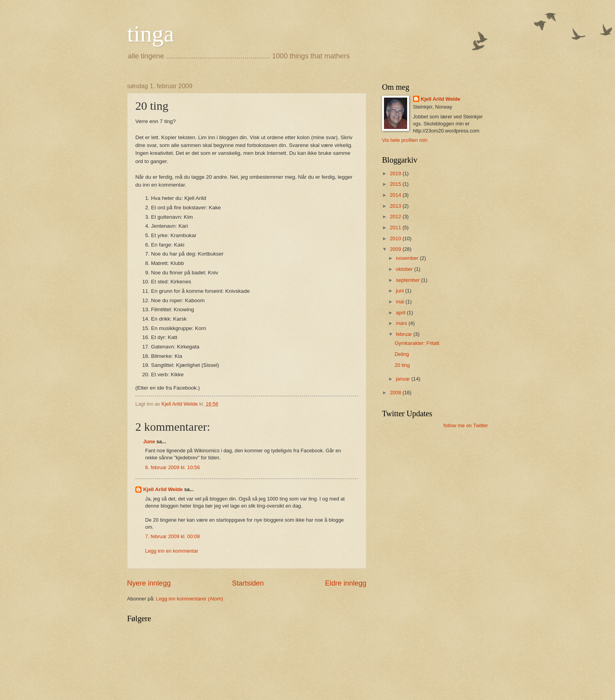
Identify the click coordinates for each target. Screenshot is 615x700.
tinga (151, 34)
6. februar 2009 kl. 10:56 (173, 467)
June (149, 442)
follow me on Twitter (466, 425)
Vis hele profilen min (405, 140)
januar (403, 379)
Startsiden (248, 583)
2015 (396, 184)
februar (404, 334)
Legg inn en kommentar (172, 551)
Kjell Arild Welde (163, 489)
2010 (396, 238)
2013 (396, 206)
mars (402, 323)
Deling (402, 354)
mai (400, 302)
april (401, 313)
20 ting (402, 365)
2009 (396, 249)
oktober (405, 269)
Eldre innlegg (346, 583)
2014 (396, 195)
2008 (396, 393)
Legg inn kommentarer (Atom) (190, 599)
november (408, 258)
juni (400, 291)
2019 (396, 173)
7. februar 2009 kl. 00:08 (173, 536)
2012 (396, 217)
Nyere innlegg (149, 583)
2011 (396, 228)
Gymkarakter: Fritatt (417, 343)
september (408, 280)
